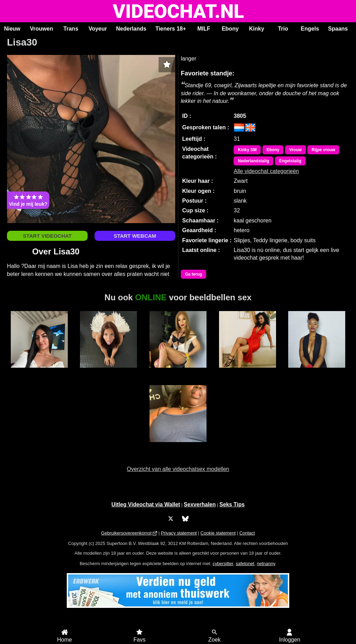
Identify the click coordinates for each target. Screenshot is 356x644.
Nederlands (131, 29)
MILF (204, 29)
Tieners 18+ (171, 29)
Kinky (257, 29)
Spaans (338, 29)
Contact (247, 533)
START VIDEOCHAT (47, 236)
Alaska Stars (248, 372)
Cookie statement (218, 533)
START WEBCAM (135, 236)
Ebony (230, 29)
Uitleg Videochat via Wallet (146, 504)
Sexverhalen (200, 504)
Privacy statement (179, 533)
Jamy (178, 446)
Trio (283, 29)
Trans (71, 29)
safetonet (245, 564)
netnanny (266, 564)
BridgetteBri (109, 372)
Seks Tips (232, 504)
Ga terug (193, 274)
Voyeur (98, 29)
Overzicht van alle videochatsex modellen (178, 469)
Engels (310, 29)
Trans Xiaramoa (178, 372)
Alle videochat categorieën (266, 171)
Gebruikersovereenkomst (126, 533)
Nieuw (12, 29)
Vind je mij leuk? (28, 200)
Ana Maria (39, 372)
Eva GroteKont (317, 372)
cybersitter (223, 564)
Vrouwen (42, 29)
